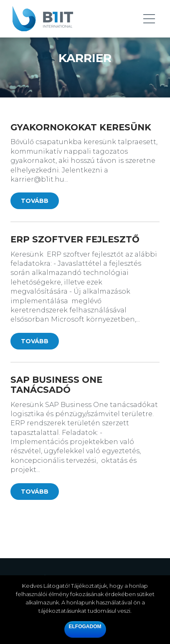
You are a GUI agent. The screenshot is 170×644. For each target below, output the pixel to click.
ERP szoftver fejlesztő (75, 239)
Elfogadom (85, 627)
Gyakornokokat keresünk (81, 127)
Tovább (35, 201)
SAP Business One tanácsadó (56, 385)
